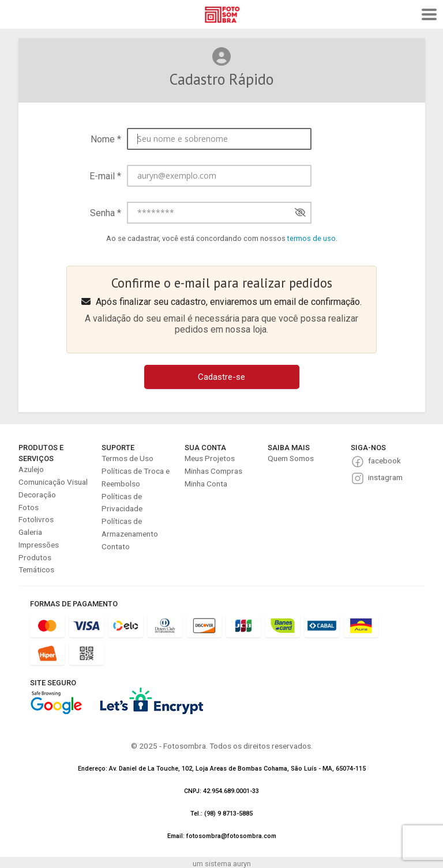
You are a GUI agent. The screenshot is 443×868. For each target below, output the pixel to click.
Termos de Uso (127, 458)
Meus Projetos (210, 458)
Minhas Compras (213, 471)
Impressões (39, 545)
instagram (385, 477)
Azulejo (31, 469)
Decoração (37, 495)
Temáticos (36, 569)
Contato (116, 546)
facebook (384, 461)
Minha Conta (206, 484)
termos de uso (311, 238)
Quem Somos (291, 458)
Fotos (29, 507)
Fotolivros (36, 519)
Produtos (35, 557)
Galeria (30, 532)
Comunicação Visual (53, 482)
